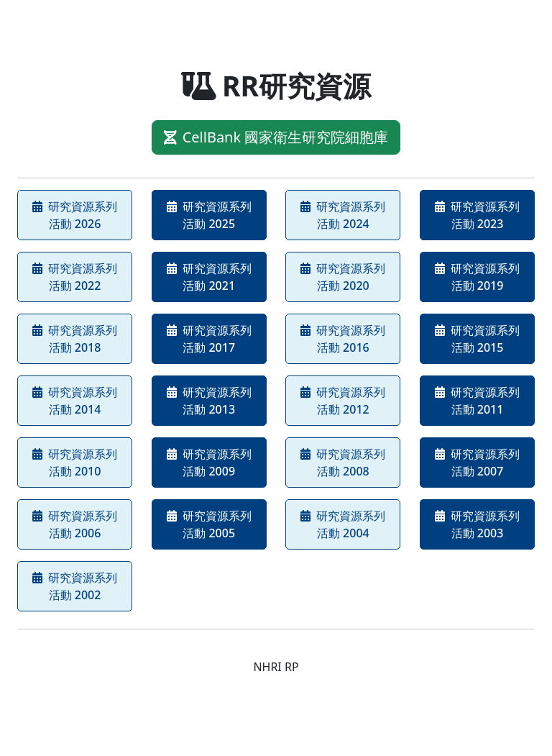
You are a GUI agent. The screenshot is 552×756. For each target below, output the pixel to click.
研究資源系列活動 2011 (477, 401)
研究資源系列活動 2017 (209, 339)
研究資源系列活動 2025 (209, 215)
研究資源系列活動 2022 (75, 277)
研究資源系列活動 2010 (75, 463)
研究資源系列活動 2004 (343, 524)
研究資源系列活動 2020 (343, 277)
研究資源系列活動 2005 (209, 524)
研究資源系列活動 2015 (477, 339)
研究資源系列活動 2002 (75, 586)
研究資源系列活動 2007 (477, 463)
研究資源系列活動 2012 (343, 401)
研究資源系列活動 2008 (343, 463)
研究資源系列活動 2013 (209, 401)
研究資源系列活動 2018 (75, 339)
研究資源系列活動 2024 (343, 215)
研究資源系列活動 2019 (477, 277)
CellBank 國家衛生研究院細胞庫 (276, 137)
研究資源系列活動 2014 (75, 401)
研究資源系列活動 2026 (75, 215)
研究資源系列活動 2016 (343, 339)
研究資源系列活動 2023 (477, 215)
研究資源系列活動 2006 (75, 524)
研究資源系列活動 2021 (209, 277)
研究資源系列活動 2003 (477, 524)
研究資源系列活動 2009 (209, 463)
